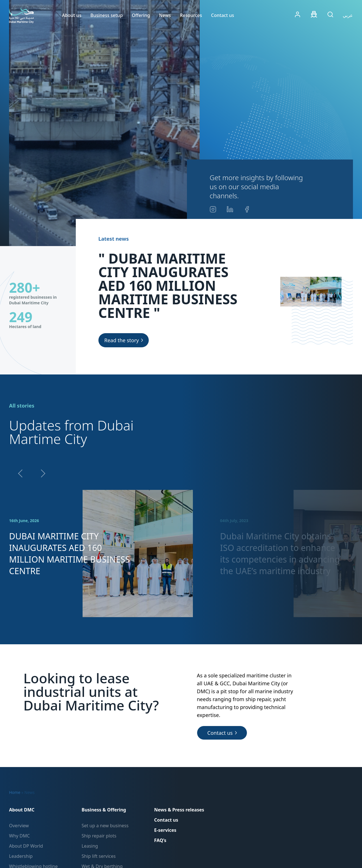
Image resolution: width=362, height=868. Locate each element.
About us (72, 15)
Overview (19, 826)
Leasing (90, 846)
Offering (141, 15)
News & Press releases (179, 810)
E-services (165, 830)
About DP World (26, 846)
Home (15, 792)
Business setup (106, 15)
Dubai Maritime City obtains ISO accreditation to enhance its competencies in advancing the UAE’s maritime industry (280, 554)
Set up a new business (105, 826)
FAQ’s (160, 840)
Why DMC (19, 836)
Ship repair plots (99, 836)
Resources (191, 15)
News (165, 15)
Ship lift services (99, 856)
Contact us (222, 15)
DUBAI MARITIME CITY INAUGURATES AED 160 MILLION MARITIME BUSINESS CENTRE (69, 554)
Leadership (21, 856)
